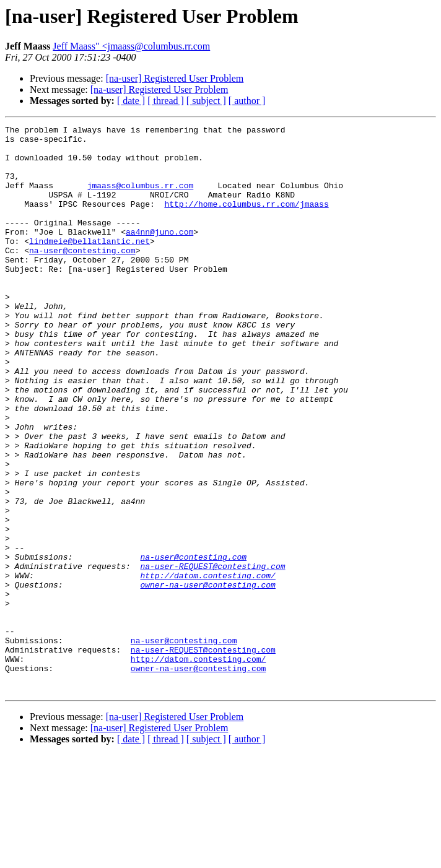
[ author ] (247, 101)
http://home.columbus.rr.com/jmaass (246, 220)
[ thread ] (166, 101)
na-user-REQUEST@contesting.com (212, 655)
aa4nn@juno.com (159, 254)
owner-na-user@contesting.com (207, 677)
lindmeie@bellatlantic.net (90, 265)
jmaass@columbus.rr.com (141, 198)
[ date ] (131, 101)
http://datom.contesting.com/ (207, 666)
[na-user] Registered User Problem (175, 78)
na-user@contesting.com (82, 276)
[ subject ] (206, 101)
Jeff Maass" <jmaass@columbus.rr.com (131, 46)
